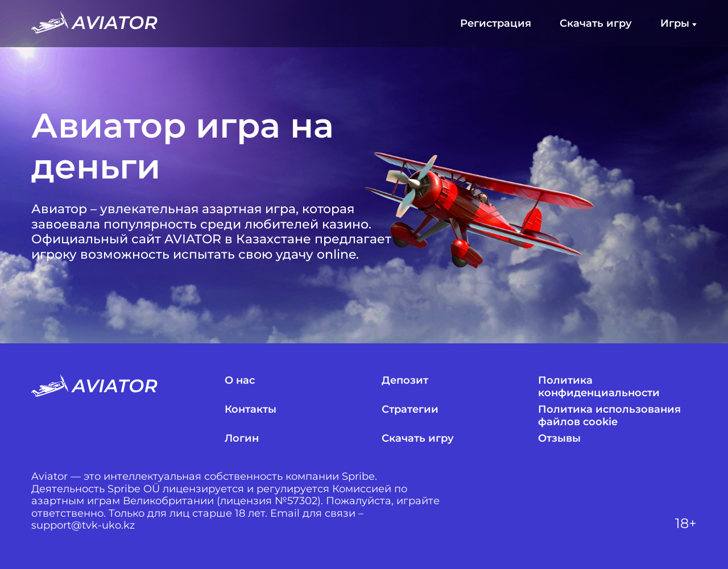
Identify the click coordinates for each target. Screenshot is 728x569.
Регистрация (496, 24)
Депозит (405, 381)
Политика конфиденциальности (599, 387)
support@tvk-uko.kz (83, 526)
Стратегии (410, 410)
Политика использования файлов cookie (609, 416)
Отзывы (559, 439)
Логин (242, 439)
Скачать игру (596, 24)
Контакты (251, 410)
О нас (240, 381)
